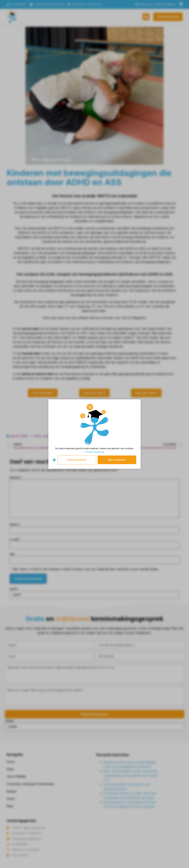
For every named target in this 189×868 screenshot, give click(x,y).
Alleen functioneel (77, 460)
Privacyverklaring (95, 452)
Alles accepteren (117, 460)
